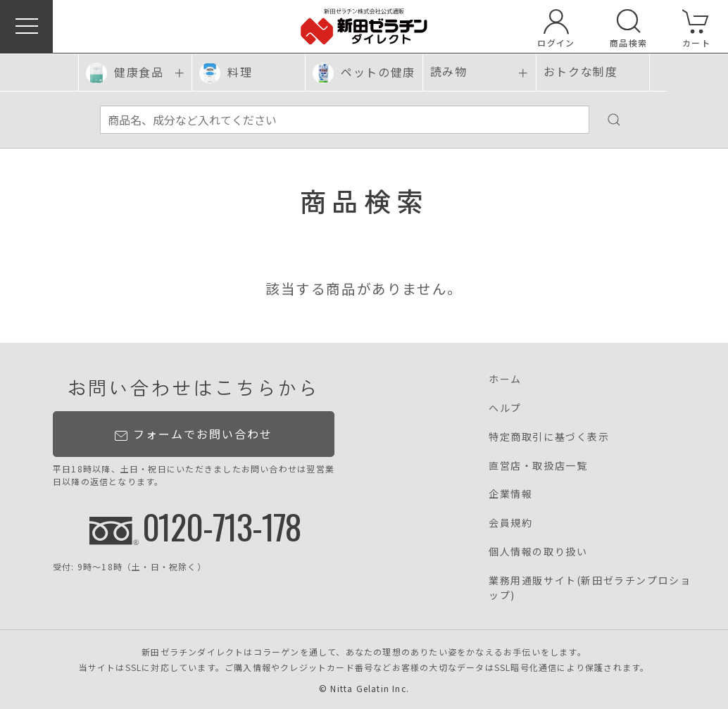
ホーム (505, 379)
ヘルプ (505, 408)
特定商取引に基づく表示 (549, 437)
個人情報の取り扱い (538, 551)
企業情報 (510, 494)
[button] (26, 26)
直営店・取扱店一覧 (538, 465)
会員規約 (510, 522)
